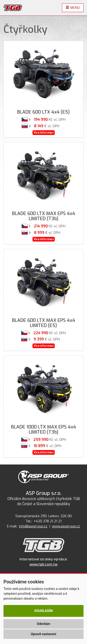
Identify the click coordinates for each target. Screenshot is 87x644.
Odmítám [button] (44, 624)
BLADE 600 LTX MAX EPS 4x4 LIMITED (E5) (44, 323)
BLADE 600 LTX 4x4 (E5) (43, 112)
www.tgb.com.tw (43, 564)
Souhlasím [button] (43, 611)
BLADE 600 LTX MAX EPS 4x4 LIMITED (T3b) (44, 216)
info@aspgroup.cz (33, 526)
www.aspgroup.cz (66, 526)
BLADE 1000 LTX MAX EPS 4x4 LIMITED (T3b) (44, 430)
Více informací (44, 133)
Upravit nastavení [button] (43, 634)
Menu (73, 8)
